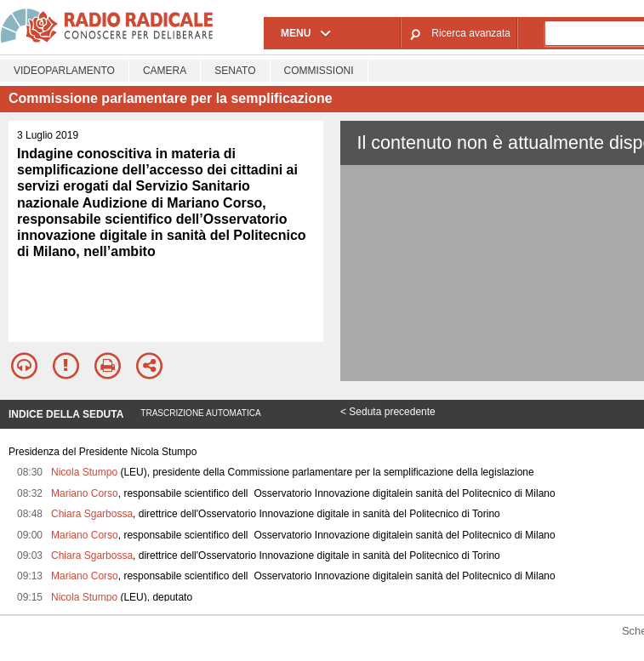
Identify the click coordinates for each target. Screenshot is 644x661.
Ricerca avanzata (471, 33)
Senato (235, 71)
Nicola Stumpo (84, 472)
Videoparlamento (64, 71)
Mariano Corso (85, 493)
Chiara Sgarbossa (92, 514)
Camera (165, 71)
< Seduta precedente (388, 412)
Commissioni (319, 71)
